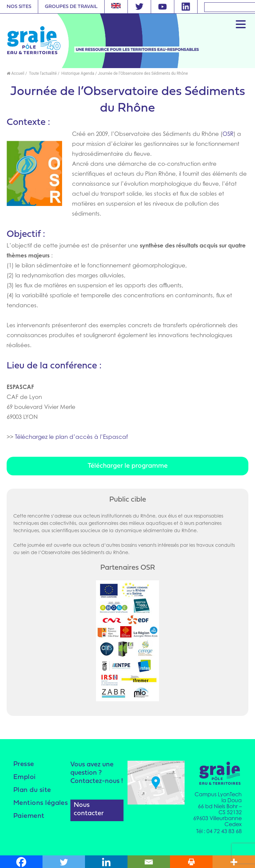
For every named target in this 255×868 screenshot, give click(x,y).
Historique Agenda (77, 73)
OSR (228, 134)
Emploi (27, 777)
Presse (26, 764)
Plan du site (35, 790)
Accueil (15, 73)
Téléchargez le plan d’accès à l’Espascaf (71, 437)
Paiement (32, 823)
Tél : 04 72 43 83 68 (219, 830)
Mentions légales (31, 807)
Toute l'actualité (42, 73)
